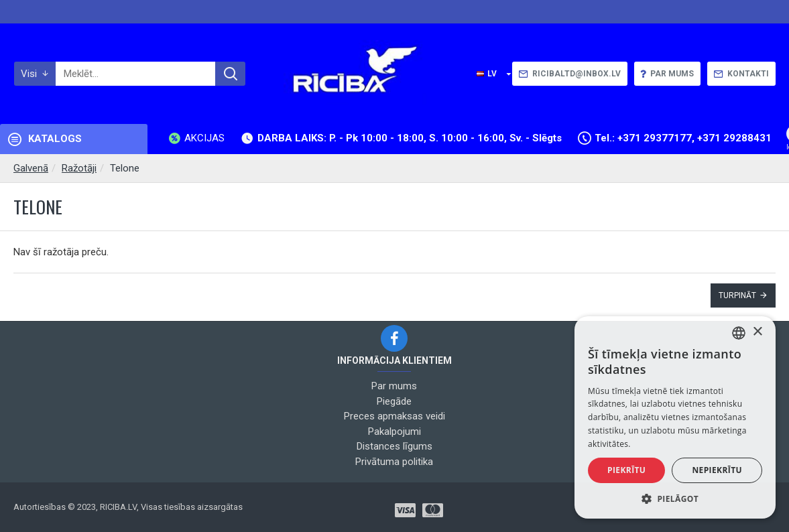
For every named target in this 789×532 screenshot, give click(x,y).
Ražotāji (79, 168)
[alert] (675, 417)
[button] (675, 498)
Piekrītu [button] (626, 470)
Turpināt (737, 295)
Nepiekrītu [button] (717, 470)
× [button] (757, 332)
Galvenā (31, 168)
